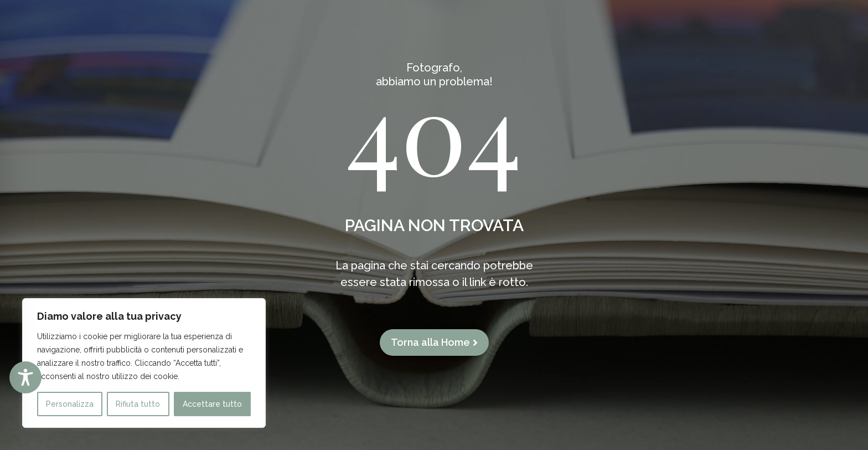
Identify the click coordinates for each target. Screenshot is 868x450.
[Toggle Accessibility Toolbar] (25, 377)
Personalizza (70, 404)
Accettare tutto (212, 404)
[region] (144, 363)
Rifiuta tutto (138, 404)
